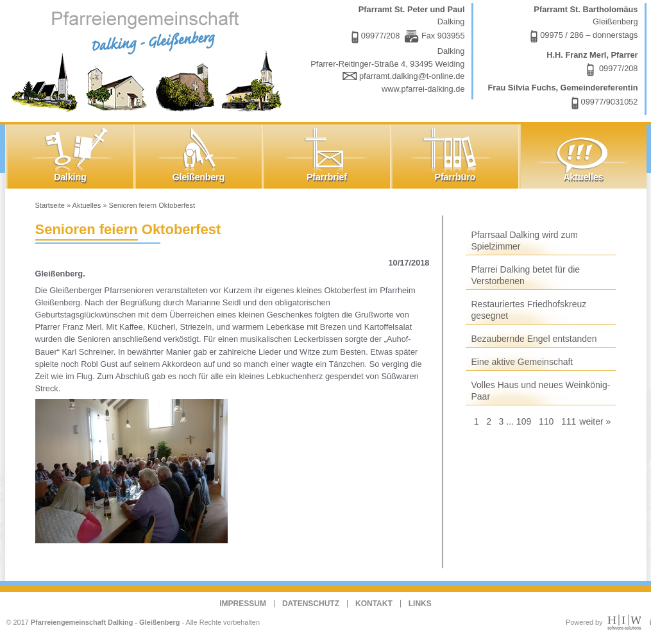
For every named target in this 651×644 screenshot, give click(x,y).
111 (569, 421)
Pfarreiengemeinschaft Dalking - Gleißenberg (106, 622)
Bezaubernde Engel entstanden (534, 339)
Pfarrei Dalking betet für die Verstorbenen (526, 275)
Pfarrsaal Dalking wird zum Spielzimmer (525, 241)
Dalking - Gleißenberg (149, 59)
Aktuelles (87, 205)
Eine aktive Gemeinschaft (522, 362)
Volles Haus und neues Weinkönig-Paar (541, 391)
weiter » (595, 421)
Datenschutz (311, 604)
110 (546, 421)
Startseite (50, 205)
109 (524, 421)
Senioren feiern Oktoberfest (152, 205)
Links (420, 604)
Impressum (243, 604)
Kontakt (374, 604)
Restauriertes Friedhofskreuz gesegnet (529, 310)
